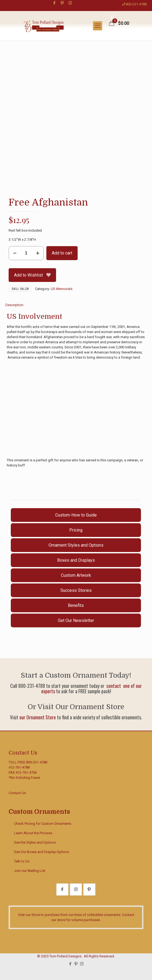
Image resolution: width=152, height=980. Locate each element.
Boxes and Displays (76, 560)
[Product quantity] (26, 253)
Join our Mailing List (30, 871)
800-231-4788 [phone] (136, 4)
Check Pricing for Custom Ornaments (43, 824)
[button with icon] (62, 889)
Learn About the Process (33, 833)
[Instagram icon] (70, 3)
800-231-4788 (37, 762)
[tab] (76, 305)
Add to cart (62, 253)
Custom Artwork (76, 575)
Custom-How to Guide (76, 515)
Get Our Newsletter (76, 620)
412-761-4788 (19, 767)
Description (14, 305)
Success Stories (76, 590)
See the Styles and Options (35, 842)
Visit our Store (29, 915)
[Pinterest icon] (62, 3)
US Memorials (62, 289)
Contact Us (17, 793)
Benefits (76, 605)
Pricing (76, 530)
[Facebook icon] (55, 3)
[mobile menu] (98, 26)
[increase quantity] (38, 253)
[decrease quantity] (15, 253)
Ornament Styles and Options (76, 545)
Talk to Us (22, 861)
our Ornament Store (38, 717)
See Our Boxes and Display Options (42, 852)
